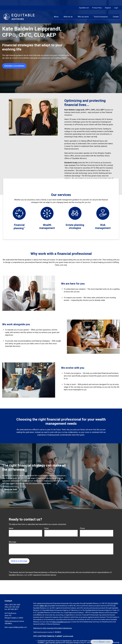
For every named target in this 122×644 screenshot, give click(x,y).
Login (116, 2)
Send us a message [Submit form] (19, 561)
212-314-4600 (113, 603)
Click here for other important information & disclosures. (53, 628)
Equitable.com (84, 2)
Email (46, 528)
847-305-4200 (14, 607)
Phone (82, 528)
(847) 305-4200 (15, 605)
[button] (56, 11)
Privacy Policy (97, 2)
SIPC (46, 606)
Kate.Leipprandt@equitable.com (16, 627)
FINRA (42, 606)
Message (12, 542)
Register (108, 2)
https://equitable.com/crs (61, 622)
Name (11, 528)
